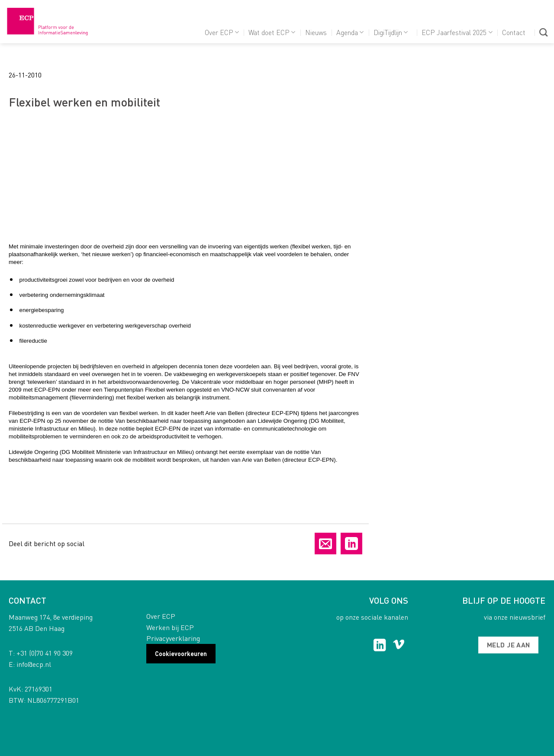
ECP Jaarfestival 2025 (457, 32)
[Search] (543, 32)
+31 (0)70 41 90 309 (45, 653)
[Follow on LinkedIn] (380, 646)
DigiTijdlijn (391, 32)
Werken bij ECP (170, 627)
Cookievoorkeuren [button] (181, 653)
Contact (514, 32)
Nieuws (316, 32)
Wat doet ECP (272, 32)
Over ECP (222, 32)
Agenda (350, 32)
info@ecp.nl (34, 664)
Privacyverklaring (173, 638)
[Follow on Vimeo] (399, 646)
